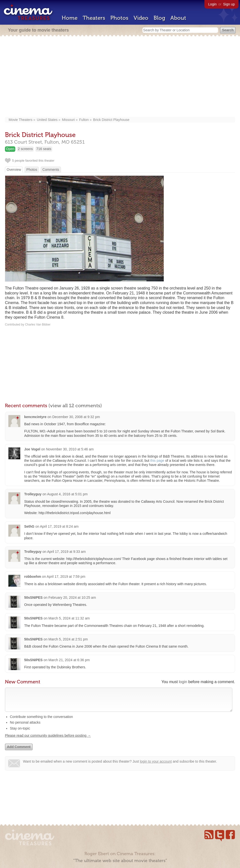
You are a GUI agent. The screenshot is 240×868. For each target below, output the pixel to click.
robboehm (33, 577)
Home (70, 18)
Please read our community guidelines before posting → (48, 740)
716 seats (44, 149)
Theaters (94, 18)
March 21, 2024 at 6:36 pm (69, 660)
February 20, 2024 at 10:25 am (72, 598)
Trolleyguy (33, 494)
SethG (29, 526)
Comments (51, 170)
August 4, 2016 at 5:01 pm (67, 494)
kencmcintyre (35, 417)
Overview (14, 170)
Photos (119, 18)
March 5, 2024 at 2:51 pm (68, 639)
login (183, 682)
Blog (159, 18)
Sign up (229, 4)
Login (212, 4)
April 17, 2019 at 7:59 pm (66, 577)
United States (47, 120)
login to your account (156, 766)
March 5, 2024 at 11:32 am (69, 618)
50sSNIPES (33, 598)
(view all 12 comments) (75, 405)
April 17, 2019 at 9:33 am (66, 552)
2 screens (25, 149)
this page (157, 461)
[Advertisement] (120, 77)
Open (10, 149)
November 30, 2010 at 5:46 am (70, 449)
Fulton (84, 120)
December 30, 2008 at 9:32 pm (76, 417)
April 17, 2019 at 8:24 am (59, 526)
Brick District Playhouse (111, 120)
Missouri (68, 120)
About (178, 18)
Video (141, 18)
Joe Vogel (32, 449)
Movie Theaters (20, 120)
